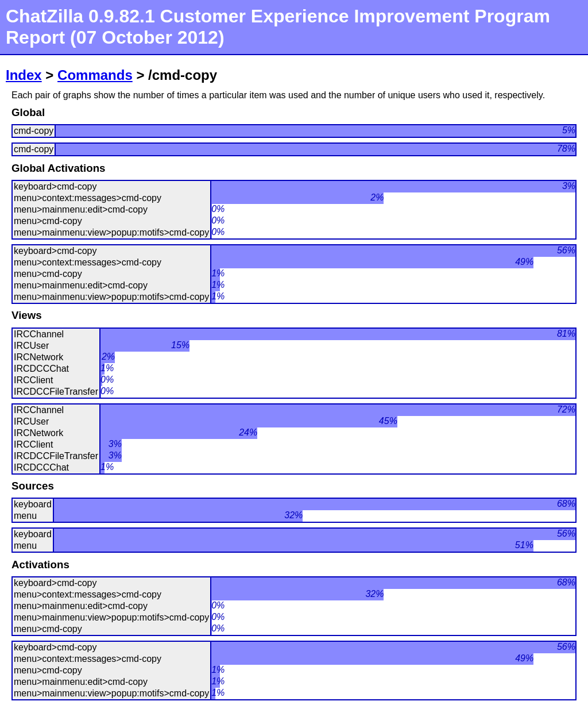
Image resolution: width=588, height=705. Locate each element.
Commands (95, 75)
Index (24, 75)
